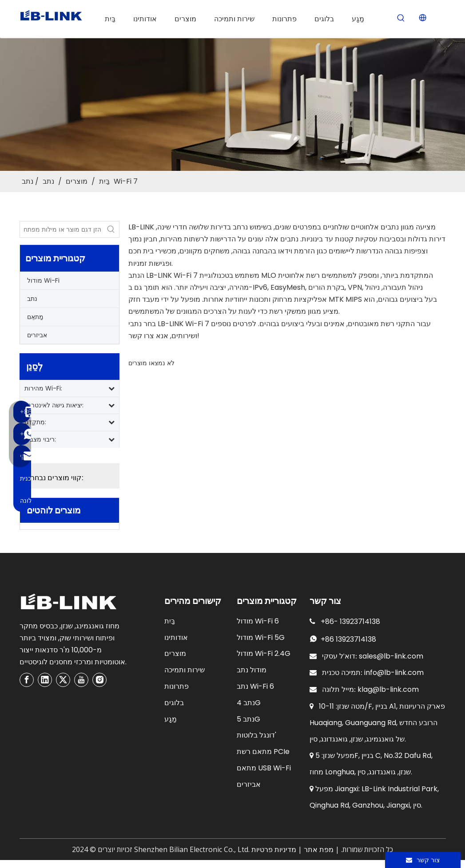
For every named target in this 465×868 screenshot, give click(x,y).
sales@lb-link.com (391, 656)
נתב (32, 299)
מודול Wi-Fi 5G (261, 637)
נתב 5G (248, 719)
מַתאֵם (35, 317)
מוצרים (175, 653)
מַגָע (171, 719)
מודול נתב (252, 670)
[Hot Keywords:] (401, 18)
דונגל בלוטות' (256, 735)
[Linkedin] (45, 680)
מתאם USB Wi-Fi (264, 768)
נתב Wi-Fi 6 (255, 686)
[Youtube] (81, 680)
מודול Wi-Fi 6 (258, 621)
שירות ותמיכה (185, 670)
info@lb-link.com (394, 673)
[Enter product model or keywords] (62, 229)
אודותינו (176, 637)
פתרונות (177, 686)
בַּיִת (170, 621)
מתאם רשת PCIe (263, 752)
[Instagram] (99, 680)
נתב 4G (249, 703)
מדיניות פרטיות (274, 850)
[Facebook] (27, 680)
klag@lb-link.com (388, 689)
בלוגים (174, 703)
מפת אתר (319, 850)
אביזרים (37, 335)
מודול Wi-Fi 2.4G (264, 653)
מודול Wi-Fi (43, 280)
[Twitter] (63, 680)
